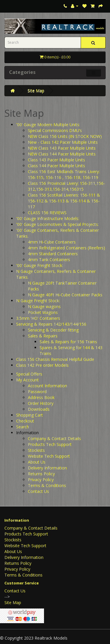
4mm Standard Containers (53, 254)
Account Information (48, 386)
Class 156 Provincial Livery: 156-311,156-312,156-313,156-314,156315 (66, 186)
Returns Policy (41, 474)
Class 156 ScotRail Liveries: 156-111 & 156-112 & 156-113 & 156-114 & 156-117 (64, 201)
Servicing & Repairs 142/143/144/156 (51, 324)
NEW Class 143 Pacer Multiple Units (62, 148)
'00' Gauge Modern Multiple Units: (48, 125)
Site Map (36, 91)
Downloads (39, 409)
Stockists (36, 450)
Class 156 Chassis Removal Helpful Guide (55, 359)
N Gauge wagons (44, 306)
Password (37, 392)
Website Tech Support (49, 456)
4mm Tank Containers (49, 260)
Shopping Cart (29, 415)
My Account (27, 380)
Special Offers (29, 374)
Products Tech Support (50, 444)
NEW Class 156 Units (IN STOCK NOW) (65, 136)
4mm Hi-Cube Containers (52, 242)
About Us (37, 462)
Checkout (25, 421)
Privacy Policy (41, 480)
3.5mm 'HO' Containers (38, 318)
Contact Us (38, 491)
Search (23, 427)
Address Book (41, 397)
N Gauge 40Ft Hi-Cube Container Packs (65, 295)
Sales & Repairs (43, 336)
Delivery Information (47, 468)
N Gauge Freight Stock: (38, 301)
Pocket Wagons (43, 312)
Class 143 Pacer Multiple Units (56, 160)
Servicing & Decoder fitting (53, 330)
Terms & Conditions (47, 485)
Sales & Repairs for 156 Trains (68, 342)
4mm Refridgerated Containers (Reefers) (66, 248)
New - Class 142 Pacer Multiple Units (63, 142)
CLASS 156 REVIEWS (47, 213)
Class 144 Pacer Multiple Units (56, 166)
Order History (41, 403)
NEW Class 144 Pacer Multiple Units (62, 154)
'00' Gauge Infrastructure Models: (48, 218)
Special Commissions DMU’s (55, 130)
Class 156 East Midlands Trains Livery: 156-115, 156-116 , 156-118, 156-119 (64, 174)
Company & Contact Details (54, 438)
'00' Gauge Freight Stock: (40, 265)
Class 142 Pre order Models (42, 365)
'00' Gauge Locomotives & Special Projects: (57, 224)
